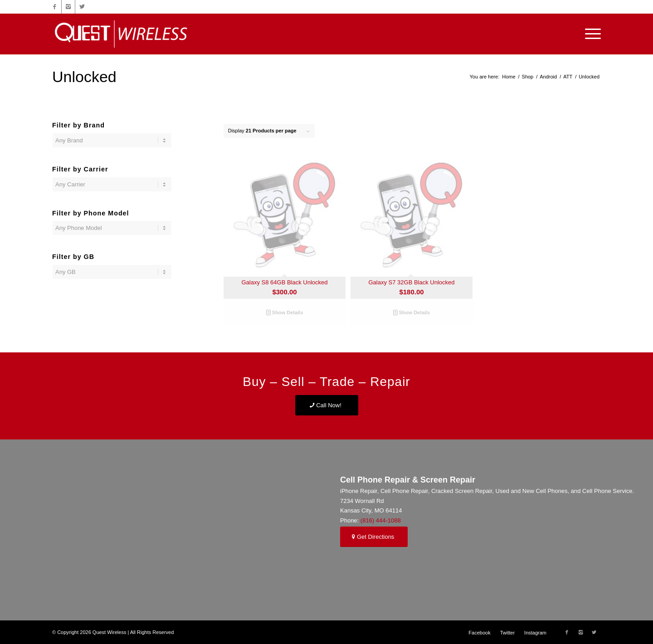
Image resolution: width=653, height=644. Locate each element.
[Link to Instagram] (68, 7)
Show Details (285, 312)
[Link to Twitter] (82, 7)
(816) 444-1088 (381, 520)
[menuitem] (479, 633)
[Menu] (590, 34)
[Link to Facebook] (55, 7)
